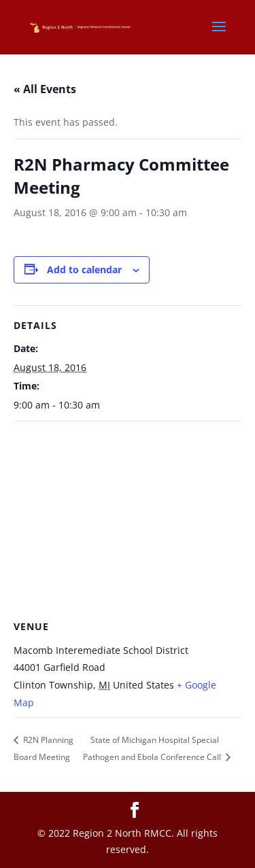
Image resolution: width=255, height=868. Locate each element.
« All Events (45, 89)
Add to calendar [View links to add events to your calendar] (84, 270)
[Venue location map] (128, 520)
